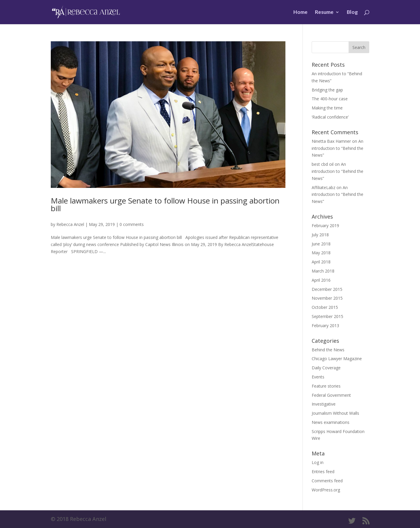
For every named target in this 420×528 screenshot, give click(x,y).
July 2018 (320, 235)
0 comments (132, 224)
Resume (324, 13)
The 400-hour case (330, 99)
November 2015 (327, 298)
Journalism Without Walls (335, 413)
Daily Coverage (326, 368)
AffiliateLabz (323, 187)
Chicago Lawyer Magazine (337, 359)
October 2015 (325, 307)
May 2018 (321, 253)
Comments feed (327, 481)
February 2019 (325, 226)
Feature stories (326, 386)
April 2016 (321, 280)
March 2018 (323, 271)
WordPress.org (326, 490)
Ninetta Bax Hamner (331, 141)
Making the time (327, 108)
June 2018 (321, 244)
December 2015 (327, 289)
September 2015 (327, 316)
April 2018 (321, 262)
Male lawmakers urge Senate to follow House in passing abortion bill (165, 204)
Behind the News (328, 350)
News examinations (331, 422)
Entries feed (323, 472)
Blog (352, 13)
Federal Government (331, 395)
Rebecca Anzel (70, 224)
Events (318, 377)
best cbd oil (323, 164)
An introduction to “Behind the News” (338, 148)
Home (300, 13)
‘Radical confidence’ (330, 117)
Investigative (324, 404)
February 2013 (325, 326)
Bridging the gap (327, 90)
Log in (318, 462)
